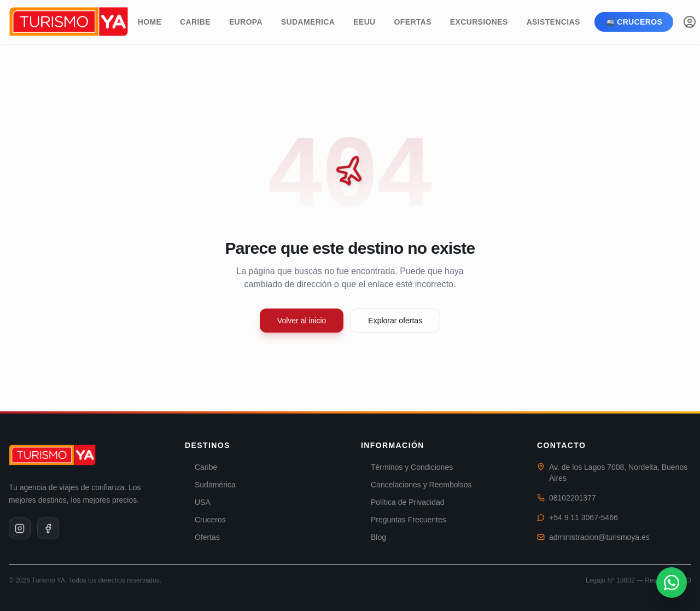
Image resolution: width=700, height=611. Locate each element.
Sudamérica (210, 485)
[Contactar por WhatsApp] (672, 583)
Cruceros (205, 520)
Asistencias (553, 22)
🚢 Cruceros (634, 22)
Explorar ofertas (395, 321)
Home (150, 22)
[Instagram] (20, 528)
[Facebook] (48, 528)
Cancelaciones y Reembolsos (416, 485)
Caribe (195, 22)
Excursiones (479, 22)
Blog (374, 537)
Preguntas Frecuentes (404, 520)
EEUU (364, 22)
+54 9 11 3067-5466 (584, 517)
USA (198, 502)
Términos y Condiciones (407, 467)
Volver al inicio (302, 321)
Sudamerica (308, 22)
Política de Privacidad (403, 502)
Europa (246, 22)
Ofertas (413, 22)
